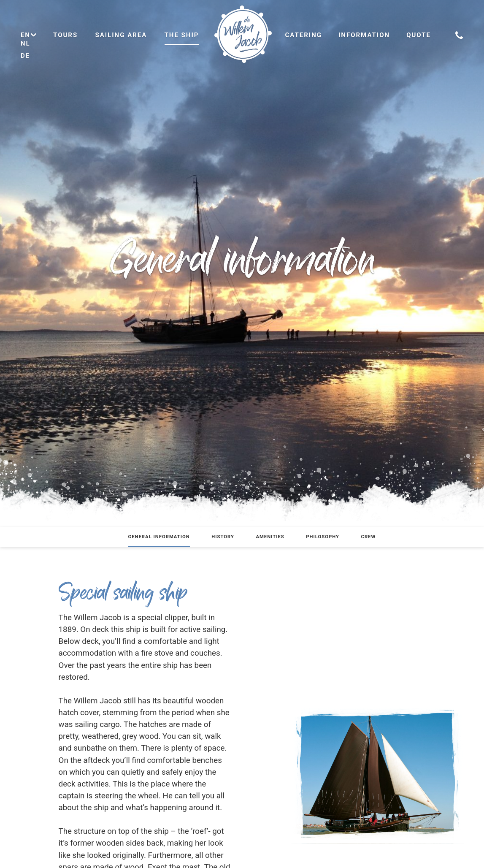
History (223, 537)
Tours (65, 35)
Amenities (270, 537)
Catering (304, 35)
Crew (369, 537)
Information (364, 35)
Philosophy (323, 537)
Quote (419, 35)
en (29, 35)
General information (159, 537)
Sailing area (121, 35)
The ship (182, 35)
